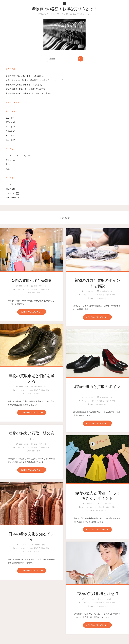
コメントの (13, 193)
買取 (8, 169)
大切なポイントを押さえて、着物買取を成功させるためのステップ (34, 80)
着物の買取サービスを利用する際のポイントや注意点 (28, 93)
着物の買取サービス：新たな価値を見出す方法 (26, 89)
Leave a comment (33, 293)
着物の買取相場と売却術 (32, 280)
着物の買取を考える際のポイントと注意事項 (25, 76)
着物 (8, 164)
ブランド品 (11, 160)
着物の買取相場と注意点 (97, 594)
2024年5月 (11, 127)
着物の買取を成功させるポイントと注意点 (24, 85)
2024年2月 (11, 140)
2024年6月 (11, 122)
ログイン (10, 185)
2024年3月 (11, 136)
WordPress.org (13, 198)
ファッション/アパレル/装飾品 (19, 156)
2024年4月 (11, 131)
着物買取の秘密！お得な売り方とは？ (64, 9)
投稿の (11, 189)
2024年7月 (11, 118)
